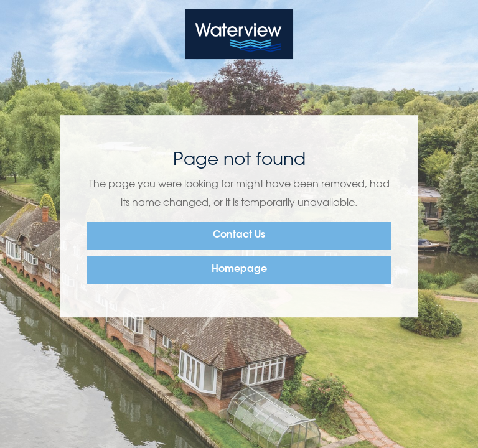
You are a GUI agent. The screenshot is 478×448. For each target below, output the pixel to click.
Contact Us (239, 235)
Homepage (239, 269)
